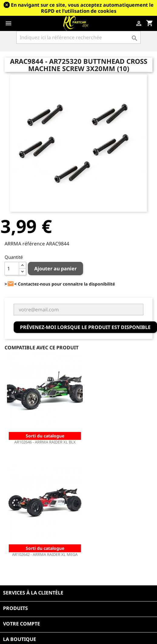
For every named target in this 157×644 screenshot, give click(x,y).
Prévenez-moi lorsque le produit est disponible (85, 327)
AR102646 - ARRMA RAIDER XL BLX (45, 442)
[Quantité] (12, 269)
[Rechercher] (78, 37)
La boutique (20, 639)
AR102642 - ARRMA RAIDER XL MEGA (45, 554)
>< (11, 284)
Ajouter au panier (55, 269)
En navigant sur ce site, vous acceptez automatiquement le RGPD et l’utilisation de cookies (82, 8)
